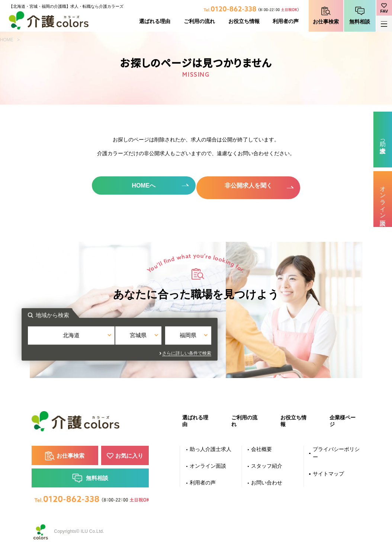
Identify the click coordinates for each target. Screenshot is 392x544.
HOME (7, 40)
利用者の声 (286, 21)
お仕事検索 (326, 22)
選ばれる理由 (155, 21)
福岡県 (258, 336)
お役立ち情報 (244, 21)
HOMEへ (142, 185)
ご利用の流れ (199, 21)
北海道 (134, 336)
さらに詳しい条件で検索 (263, 350)
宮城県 (196, 336)
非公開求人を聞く (250, 185)
